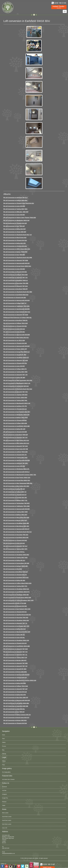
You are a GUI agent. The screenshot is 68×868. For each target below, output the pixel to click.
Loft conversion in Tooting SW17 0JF (16, 658)
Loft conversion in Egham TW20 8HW (16, 252)
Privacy (4, 761)
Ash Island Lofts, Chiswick (8, 779)
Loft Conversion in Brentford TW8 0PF (16, 289)
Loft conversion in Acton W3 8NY (15, 366)
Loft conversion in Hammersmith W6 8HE (17, 509)
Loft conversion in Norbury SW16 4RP (16, 566)
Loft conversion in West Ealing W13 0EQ (17, 486)
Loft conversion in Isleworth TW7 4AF (16, 689)
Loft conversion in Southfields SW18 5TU (17, 592)
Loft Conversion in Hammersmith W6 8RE (17, 309)
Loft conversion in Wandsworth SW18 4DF (18, 632)
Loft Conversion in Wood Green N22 (16, 238)
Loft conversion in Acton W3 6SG (15, 466)
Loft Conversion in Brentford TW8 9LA (16, 280)
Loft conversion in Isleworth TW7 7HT (16, 438)
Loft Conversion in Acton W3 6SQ (15, 206)
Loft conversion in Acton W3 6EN (15, 269)
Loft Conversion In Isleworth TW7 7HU (16, 392)
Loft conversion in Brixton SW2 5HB (16, 672)
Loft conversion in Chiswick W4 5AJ (16, 612)
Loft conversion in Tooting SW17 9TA (16, 586)
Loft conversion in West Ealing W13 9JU (17, 440)
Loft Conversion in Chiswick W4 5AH (16, 246)
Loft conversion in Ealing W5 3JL (15, 635)
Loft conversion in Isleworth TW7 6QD (16, 649)
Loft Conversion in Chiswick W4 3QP (16, 223)
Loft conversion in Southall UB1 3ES (16, 498)
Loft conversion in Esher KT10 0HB (16, 603)
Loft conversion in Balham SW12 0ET (16, 515)
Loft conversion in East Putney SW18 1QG (18, 478)
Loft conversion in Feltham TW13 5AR (16, 323)
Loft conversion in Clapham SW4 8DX (16, 395)
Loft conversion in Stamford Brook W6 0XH (18, 615)
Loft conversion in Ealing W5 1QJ (15, 560)
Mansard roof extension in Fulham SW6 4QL (18, 318)
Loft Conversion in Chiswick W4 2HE (16, 343)
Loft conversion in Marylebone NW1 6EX (17, 526)
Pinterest (4, 802)
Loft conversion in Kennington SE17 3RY (17, 626)
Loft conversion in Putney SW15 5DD (16, 398)
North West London (7, 824)
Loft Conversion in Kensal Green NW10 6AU (18, 266)
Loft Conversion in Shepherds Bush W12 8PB (19, 258)
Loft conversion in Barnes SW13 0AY (16, 520)
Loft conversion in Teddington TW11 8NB (17, 506)
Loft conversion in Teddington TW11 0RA (17, 306)
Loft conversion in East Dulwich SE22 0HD (18, 609)
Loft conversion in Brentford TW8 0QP (17, 435)
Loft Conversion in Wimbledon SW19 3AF (17, 220)
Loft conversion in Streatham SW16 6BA (17, 703)
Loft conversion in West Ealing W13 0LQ (17, 443)
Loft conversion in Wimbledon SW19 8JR (17, 415)
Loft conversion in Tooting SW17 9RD (16, 372)
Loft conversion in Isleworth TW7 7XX (16, 652)
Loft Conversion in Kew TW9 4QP (15, 226)
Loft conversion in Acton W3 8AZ (15, 543)
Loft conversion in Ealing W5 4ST (15, 489)
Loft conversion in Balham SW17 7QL (16, 500)
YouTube (4, 791)
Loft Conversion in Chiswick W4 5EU (16, 326)
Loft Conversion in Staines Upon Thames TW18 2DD (20, 218)
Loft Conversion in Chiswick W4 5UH (16, 723)
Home (4, 735)
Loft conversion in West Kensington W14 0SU (19, 380)
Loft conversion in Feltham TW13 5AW (17, 686)
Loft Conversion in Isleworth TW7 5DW (17, 260)
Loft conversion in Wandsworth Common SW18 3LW (21, 680)
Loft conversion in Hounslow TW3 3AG (17, 535)
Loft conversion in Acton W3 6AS (15, 329)
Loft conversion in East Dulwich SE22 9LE (18, 312)
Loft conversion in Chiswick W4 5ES (16, 420)
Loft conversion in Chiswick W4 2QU (16, 363)
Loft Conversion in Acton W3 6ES (15, 215)
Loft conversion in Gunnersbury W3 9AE (17, 563)
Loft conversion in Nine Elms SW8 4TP (17, 698)
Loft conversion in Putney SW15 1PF (16, 349)
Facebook (4, 787)
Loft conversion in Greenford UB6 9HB (17, 706)
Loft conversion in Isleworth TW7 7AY (16, 666)
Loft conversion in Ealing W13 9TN (15, 695)
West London (5, 813)
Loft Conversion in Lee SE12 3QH (15, 340)
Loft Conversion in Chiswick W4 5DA (16, 272)
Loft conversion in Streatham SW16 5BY (17, 595)
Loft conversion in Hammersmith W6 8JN (17, 263)
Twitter (4, 806)
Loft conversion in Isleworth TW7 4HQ (16, 446)
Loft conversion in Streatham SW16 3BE (17, 523)
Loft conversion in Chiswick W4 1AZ (16, 409)
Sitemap (4, 754)
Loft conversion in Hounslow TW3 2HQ (17, 618)
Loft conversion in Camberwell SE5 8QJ (17, 386)
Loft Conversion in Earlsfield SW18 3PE (17, 538)
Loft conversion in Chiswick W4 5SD (16, 606)
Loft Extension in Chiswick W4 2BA (16, 298)
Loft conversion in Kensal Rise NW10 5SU (18, 480)
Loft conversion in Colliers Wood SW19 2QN (18, 583)
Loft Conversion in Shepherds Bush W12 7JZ (18, 235)
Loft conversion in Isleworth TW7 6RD (16, 463)
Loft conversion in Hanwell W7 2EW (16, 669)
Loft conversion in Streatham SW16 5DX (17, 620)
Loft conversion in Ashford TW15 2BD (16, 452)
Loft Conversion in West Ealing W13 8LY (17, 338)
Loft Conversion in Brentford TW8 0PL (16, 320)
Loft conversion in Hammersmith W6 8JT (17, 529)
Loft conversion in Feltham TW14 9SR (16, 275)
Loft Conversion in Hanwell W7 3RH (16, 355)
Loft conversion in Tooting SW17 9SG (16, 458)
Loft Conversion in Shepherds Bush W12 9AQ (19, 389)
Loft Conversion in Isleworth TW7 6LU (16, 198)
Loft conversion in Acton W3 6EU (15, 332)
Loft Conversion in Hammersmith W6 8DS (17, 300)
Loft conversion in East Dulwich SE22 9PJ (18, 412)
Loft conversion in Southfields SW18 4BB (17, 646)
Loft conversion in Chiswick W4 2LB (16, 692)
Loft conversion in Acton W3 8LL (15, 552)
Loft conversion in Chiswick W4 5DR (16, 432)
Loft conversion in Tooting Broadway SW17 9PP (19, 600)
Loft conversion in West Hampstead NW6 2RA (19, 483)
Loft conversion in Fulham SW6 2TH (16, 369)
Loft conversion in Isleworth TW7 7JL (16, 623)
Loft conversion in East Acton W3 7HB (17, 449)
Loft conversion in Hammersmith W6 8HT (17, 675)
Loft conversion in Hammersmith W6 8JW (17, 700)
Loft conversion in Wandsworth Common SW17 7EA (21, 475)
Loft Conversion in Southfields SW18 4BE (17, 426)
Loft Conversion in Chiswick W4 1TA (16, 455)
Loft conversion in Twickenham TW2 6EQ (17, 503)
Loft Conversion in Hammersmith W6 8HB (17, 335)
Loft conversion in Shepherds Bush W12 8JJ (18, 532)
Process (4, 746)
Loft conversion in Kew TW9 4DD (15, 255)
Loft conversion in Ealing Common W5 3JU (18, 715)
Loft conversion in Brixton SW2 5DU (16, 720)
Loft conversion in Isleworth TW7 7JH (16, 375)
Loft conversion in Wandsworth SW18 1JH (18, 403)
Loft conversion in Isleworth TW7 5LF (16, 546)
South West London (7, 817)
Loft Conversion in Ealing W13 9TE (15, 243)
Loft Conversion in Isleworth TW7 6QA (16, 286)
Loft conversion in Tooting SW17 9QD (16, 558)
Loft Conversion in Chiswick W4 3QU (16, 240)
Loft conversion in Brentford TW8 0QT (16, 572)
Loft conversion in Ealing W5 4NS (15, 580)
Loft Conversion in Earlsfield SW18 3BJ (17, 295)
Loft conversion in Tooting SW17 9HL (16, 400)
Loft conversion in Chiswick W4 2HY (16, 643)
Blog (3, 750)
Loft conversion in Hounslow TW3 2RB (17, 283)
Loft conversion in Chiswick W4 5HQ (16, 540)
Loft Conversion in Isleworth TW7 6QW (17, 315)
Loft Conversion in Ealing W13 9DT (15, 229)
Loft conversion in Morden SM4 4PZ (16, 660)
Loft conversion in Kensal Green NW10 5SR (18, 598)
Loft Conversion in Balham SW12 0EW (16, 418)
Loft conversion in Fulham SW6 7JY (16, 303)
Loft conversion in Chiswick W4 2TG (16, 575)
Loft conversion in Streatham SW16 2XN (17, 640)
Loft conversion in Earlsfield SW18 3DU (17, 578)
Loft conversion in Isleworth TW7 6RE (16, 663)
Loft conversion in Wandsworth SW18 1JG (18, 383)
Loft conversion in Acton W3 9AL (15, 638)
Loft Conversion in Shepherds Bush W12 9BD (19, 292)
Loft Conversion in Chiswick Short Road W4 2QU (20, 203)
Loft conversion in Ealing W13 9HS (15, 683)
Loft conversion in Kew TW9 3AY (15, 712)
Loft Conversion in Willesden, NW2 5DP (17, 212)
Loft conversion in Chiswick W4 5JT (16, 495)
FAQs (3, 765)
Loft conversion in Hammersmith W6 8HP (17, 346)
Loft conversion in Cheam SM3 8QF (16, 232)
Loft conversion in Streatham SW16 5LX (17, 358)
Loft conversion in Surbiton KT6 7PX (16, 406)
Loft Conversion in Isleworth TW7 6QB (16, 360)
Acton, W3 (5, 828)
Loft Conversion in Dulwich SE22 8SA (16, 200)
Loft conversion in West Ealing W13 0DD (17, 518)
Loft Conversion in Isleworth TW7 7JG (16, 278)
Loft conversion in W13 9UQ (14, 569)
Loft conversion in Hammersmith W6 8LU (17, 472)
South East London (7, 820)
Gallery (4, 742)
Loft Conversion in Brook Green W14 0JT (17, 718)
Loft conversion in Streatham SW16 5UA (17, 589)
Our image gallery (6, 772)
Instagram (4, 794)
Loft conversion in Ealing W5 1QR (15, 429)
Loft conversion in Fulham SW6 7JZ (16, 492)
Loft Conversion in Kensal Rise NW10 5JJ (17, 352)
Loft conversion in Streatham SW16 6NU (17, 555)
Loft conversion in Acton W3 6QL (15, 709)
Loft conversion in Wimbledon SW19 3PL (17, 469)
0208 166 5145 (6, 848)
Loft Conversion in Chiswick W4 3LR (16, 678)
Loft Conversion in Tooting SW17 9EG (16, 209)
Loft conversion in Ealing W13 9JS (15, 629)
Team (3, 739)
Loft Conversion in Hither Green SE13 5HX (18, 249)
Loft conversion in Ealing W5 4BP (15, 378)
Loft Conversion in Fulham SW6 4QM (16, 423)
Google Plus (5, 798)
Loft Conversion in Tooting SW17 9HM (16, 512)
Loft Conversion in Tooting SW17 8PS (16, 549)
